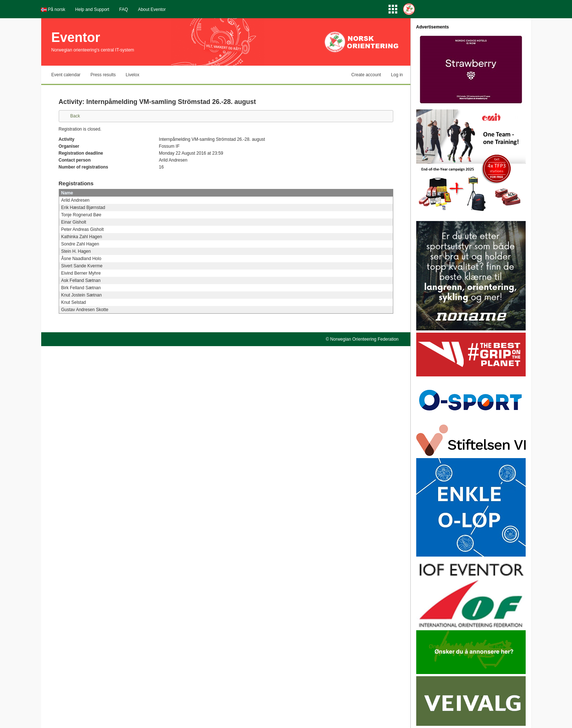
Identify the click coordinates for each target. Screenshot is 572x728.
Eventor (76, 37)
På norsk (56, 9)
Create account (366, 75)
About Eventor (152, 9)
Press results (103, 75)
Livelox (133, 75)
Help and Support (92, 9)
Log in (397, 75)
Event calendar (66, 75)
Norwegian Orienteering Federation (364, 339)
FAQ (124, 9)
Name (67, 193)
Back (75, 116)
